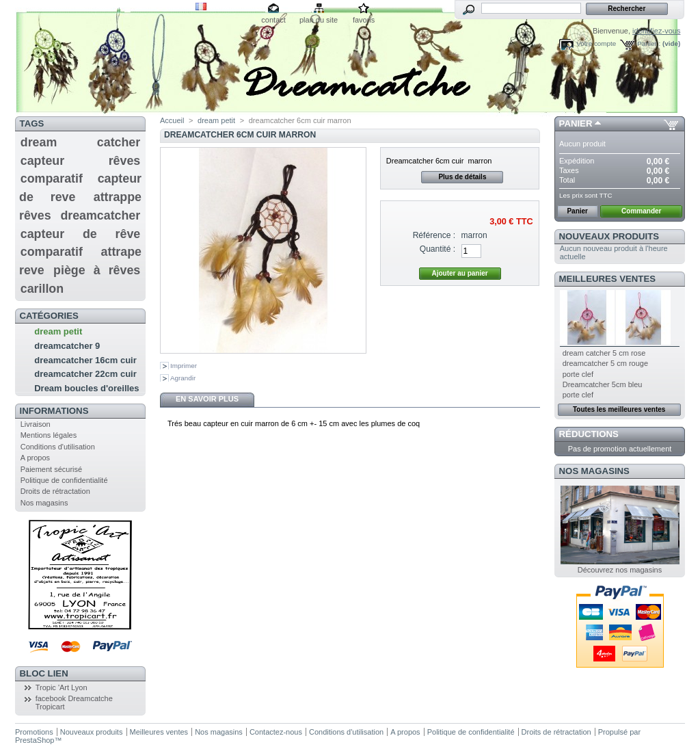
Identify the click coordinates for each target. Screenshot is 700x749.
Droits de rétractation (55, 491)
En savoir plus (207, 399)
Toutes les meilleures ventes (619, 409)
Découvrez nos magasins (620, 570)
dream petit (58, 331)
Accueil (172, 120)
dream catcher (80, 142)
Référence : (434, 235)
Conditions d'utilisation (58, 447)
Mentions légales (49, 435)
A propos (35, 458)
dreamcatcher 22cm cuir (85, 374)
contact (273, 20)
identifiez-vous (656, 31)
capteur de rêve (80, 234)
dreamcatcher (100, 215)
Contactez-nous (276, 732)
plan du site (319, 20)
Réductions (589, 434)
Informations (54, 411)
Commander (641, 211)
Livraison (36, 424)
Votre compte (596, 43)
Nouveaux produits (609, 236)
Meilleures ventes (607, 279)
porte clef (578, 374)
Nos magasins (44, 503)
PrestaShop (35, 740)
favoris (364, 20)
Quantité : (437, 249)
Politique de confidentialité (64, 480)
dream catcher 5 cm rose (604, 353)
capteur (42, 161)
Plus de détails (462, 177)
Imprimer (184, 366)
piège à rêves (97, 270)
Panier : (649, 43)
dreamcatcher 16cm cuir (85, 360)
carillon (42, 289)
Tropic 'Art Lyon (62, 687)
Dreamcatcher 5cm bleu (603, 384)
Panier (576, 123)
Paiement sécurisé (52, 469)
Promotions (34, 732)
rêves (125, 161)
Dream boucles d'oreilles (86, 388)
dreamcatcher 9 (67, 346)
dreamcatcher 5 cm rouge (605, 363)
